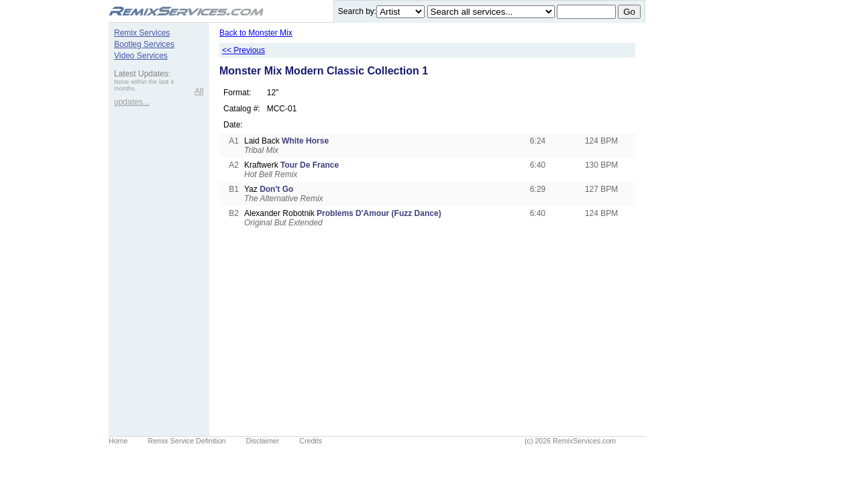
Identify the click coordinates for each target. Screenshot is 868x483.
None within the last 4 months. (144, 85)
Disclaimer (263, 441)
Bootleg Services (144, 44)
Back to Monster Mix (256, 33)
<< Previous (243, 50)
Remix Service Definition (186, 441)
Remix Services (142, 33)
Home (118, 441)
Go (629, 12)
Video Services (141, 56)
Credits (311, 441)
